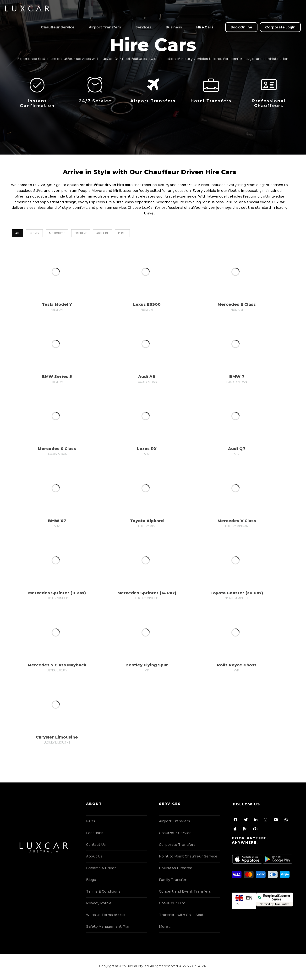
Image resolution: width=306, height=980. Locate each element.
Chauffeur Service (56, 27)
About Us (94, 856)
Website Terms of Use (105, 915)
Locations (95, 833)
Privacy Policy (98, 903)
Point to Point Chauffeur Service (188, 856)
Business (172, 27)
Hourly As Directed (176, 868)
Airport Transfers (103, 27)
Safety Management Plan (108, 927)
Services (141, 27)
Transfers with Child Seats (182, 915)
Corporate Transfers (177, 845)
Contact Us (96, 845)
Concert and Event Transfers (185, 892)
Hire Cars (203, 27)
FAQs (91, 821)
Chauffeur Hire (172, 903)
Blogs (91, 880)
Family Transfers (174, 880)
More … (165, 927)
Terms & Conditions (103, 892)
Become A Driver (101, 868)
